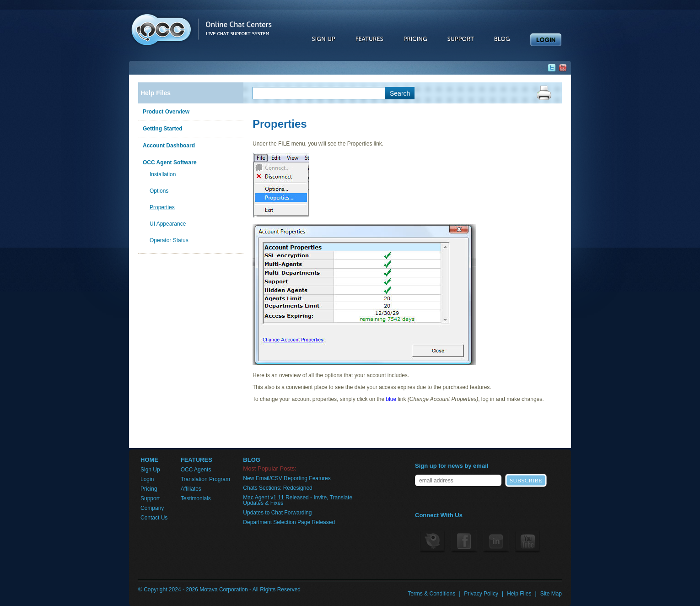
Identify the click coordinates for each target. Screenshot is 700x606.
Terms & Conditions (431, 594)
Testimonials (196, 498)
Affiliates (191, 489)
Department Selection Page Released (289, 522)
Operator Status (169, 240)
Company (152, 508)
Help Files (156, 93)
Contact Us (154, 518)
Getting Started (163, 129)
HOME (149, 460)
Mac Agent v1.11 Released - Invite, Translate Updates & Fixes (298, 500)
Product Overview (166, 112)
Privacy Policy (481, 594)
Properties (162, 207)
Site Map (551, 594)
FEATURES (197, 460)
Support (150, 498)
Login (147, 479)
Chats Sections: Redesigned (277, 488)
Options (159, 191)
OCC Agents (196, 470)
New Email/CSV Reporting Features (287, 478)
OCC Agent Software (170, 162)
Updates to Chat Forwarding (277, 513)
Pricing (149, 489)
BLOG (252, 460)
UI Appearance (168, 224)
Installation (163, 174)
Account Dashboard (169, 146)
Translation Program (205, 479)
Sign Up (150, 470)
